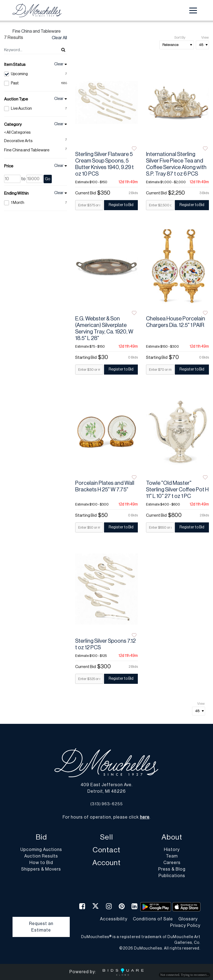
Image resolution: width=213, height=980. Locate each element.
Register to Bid (121, 205)
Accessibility (114, 919)
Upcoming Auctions (41, 850)
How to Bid (41, 863)
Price (9, 166)
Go (48, 179)
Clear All (59, 38)
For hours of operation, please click (106, 817)
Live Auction (36, 109)
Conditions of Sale (153, 919)
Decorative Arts (18, 141)
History (172, 850)
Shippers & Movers (41, 869)
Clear (59, 64)
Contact (107, 850)
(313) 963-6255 (107, 804)
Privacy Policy (185, 926)
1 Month (36, 203)
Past (36, 83)
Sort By (180, 37)
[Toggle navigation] (193, 10)
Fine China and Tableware (27, 150)
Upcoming (36, 74)
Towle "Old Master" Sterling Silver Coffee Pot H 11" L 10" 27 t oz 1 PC (177, 490)
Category (13, 125)
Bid (41, 837)
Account (107, 863)
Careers (172, 863)
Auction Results (41, 856)
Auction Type (16, 99)
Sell (107, 837)
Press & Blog (172, 869)
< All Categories (17, 133)
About (172, 837)
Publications (172, 876)
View (205, 37)
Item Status (15, 65)
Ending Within (16, 193)
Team (172, 856)
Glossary (188, 919)
